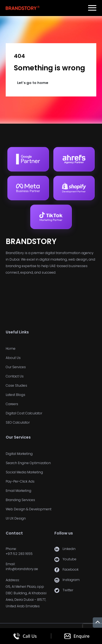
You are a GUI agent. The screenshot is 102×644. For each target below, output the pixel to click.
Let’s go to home (33, 83)
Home (11, 348)
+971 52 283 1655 (19, 554)
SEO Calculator (18, 422)
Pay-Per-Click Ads (20, 481)
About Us (13, 358)
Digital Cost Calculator (24, 413)
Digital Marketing (19, 454)
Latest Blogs (16, 395)
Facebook (71, 569)
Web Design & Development (29, 509)
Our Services (16, 367)
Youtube (69, 559)
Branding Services (20, 500)
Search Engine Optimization (28, 463)
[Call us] (25, 636)
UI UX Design (16, 518)
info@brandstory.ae (22, 569)
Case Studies (16, 385)
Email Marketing (18, 491)
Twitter (68, 590)
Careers (12, 404)
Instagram (71, 580)
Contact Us (15, 376)
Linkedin (69, 549)
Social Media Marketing (24, 472)
